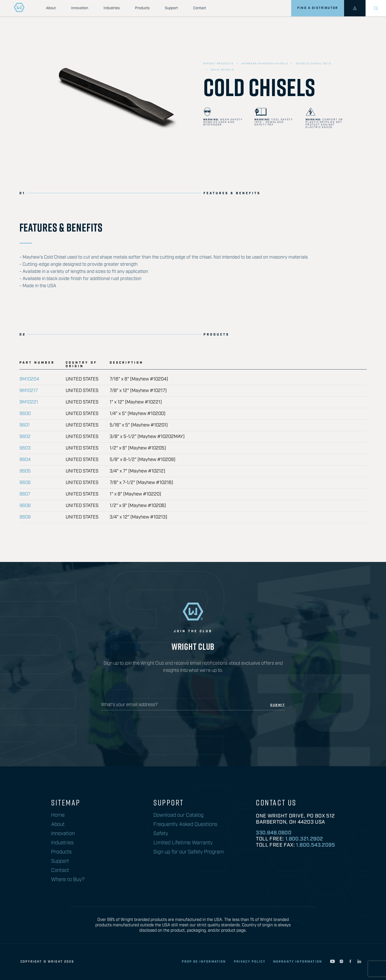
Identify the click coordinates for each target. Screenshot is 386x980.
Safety (161, 834)
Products (142, 8)
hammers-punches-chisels (265, 64)
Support (171, 8)
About (51, 8)
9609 (25, 517)
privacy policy (250, 962)
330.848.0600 (274, 833)
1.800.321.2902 (304, 839)
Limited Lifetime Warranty (183, 843)
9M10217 (29, 391)
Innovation (80, 8)
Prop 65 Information (204, 962)
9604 (25, 460)
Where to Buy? (68, 880)
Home (58, 815)
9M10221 (29, 402)
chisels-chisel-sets (314, 64)
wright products (218, 64)
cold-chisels (223, 70)
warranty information (298, 962)
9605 (25, 471)
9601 (25, 425)
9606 (25, 483)
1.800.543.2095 (315, 845)
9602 (25, 437)
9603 (25, 448)
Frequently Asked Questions (185, 824)
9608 (25, 506)
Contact (200, 8)
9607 (25, 494)
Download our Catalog (178, 815)
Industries (112, 8)
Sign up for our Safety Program (189, 852)
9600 (25, 414)
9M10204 (29, 379)
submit (278, 705)
